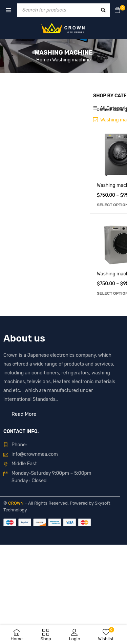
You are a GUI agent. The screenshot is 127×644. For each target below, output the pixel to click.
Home (43, 60)
